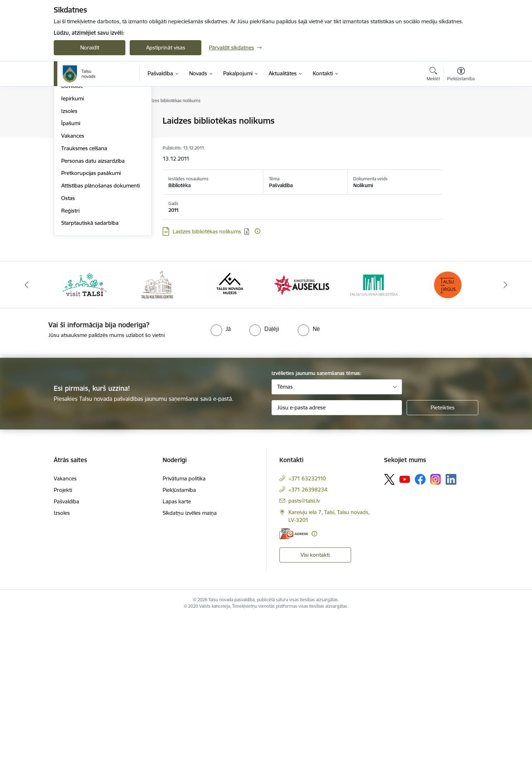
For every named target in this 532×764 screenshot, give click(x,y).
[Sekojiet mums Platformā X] (389, 626)
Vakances (73, 283)
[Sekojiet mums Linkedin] (451, 627)
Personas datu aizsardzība (93, 308)
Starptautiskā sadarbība (90, 370)
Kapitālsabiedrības (83, 159)
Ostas (68, 345)
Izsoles (69, 258)
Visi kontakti (315, 702)
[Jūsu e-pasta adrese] (337, 555)
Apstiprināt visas (166, 48)
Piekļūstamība (179, 637)
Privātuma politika (184, 625)
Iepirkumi (73, 246)
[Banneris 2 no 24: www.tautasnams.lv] (157, 431)
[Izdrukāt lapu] (461, 118)
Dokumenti (75, 196)
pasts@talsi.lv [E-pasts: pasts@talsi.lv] (304, 648)
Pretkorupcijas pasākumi (91, 320)
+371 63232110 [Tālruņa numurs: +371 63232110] (307, 625)
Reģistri (70, 358)
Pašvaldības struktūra (87, 134)
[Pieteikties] (442, 555)
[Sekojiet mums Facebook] (420, 626)
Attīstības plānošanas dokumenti (100, 333)
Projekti (70, 221)
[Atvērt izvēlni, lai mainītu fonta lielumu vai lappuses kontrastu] (461, 75)
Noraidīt (90, 48)
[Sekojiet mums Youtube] (405, 626)
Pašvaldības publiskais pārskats (99, 208)
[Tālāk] (505, 432)
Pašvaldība (66, 648)
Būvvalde (72, 233)
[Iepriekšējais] (27, 432)
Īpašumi (71, 271)
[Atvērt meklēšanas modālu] (433, 75)
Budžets (71, 183)
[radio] (221, 476)
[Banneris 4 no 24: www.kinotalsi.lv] (303, 431)
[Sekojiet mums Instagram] (436, 627)
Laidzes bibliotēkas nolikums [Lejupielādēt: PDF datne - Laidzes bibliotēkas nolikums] (207, 231)
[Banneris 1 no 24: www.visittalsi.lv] (85, 431)
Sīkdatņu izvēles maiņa (190, 660)
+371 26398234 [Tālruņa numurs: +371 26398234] (308, 637)
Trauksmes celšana (84, 296)
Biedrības (73, 171)
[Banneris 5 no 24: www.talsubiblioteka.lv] (375, 431)
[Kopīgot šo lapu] (461, 136)
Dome (69, 121)
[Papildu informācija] (257, 231)
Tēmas (285, 534)
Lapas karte (177, 648)
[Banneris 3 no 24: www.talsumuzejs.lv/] (230, 431)
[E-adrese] (294, 681)
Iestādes (71, 146)
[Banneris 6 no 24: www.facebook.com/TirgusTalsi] (447, 431)
